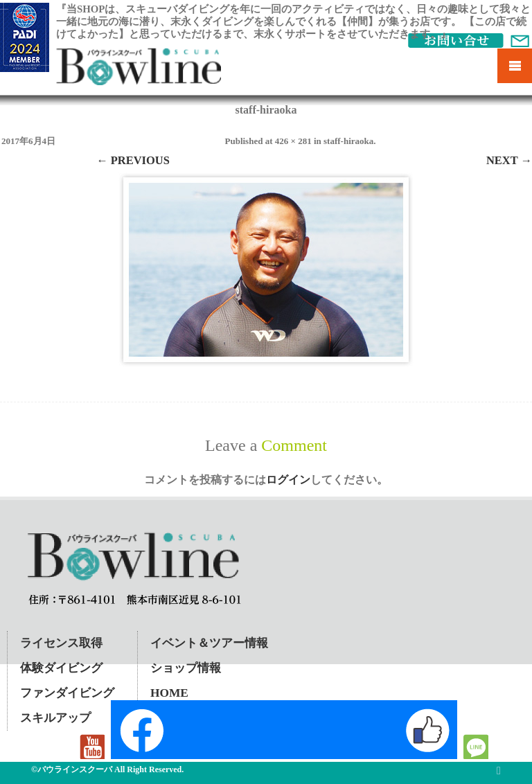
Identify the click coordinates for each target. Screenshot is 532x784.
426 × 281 (293, 141)
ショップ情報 (186, 668)
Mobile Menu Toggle (515, 66)
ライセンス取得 (61, 643)
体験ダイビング (61, 668)
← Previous (133, 160)
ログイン (288, 480)
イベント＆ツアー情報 (209, 643)
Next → (509, 160)
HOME (169, 693)
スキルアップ (55, 718)
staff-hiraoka (348, 141)
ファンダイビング (67, 693)
